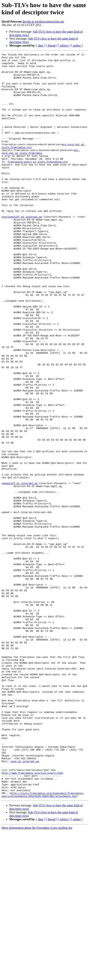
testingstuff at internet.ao (22, 250)
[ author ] (77, 45)
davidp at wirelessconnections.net (43, 22)
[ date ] (41, 45)
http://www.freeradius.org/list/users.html (32, 917)
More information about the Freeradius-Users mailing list (37, 977)
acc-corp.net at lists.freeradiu (41, 171)
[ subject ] (64, 45)
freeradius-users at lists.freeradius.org (38, 184)
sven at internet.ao (25, 903)
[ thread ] (52, 45)
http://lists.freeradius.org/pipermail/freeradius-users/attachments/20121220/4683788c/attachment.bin (43, 943)
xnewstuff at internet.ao (20, 569)
